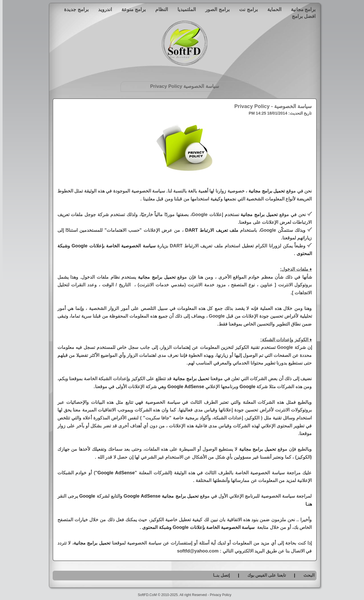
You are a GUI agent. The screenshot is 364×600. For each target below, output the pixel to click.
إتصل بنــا (219, 575)
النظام (159, 9)
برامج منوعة (131, 9)
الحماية (272, 9)
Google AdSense (183, 386)
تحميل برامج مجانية (264, 191)
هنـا (306, 504)
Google (245, 386)
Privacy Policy (218, 595)
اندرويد (103, 9)
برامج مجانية (301, 9)
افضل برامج (301, 16)
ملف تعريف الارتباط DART (209, 230)
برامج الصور (215, 9)
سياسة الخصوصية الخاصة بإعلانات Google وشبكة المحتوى (196, 527)
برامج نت (246, 9)
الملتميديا (184, 9)
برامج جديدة (74, 9)
